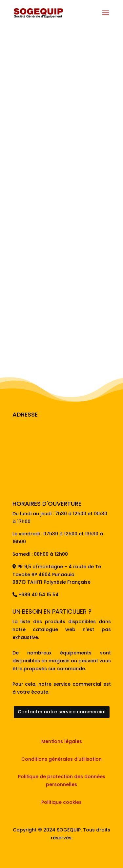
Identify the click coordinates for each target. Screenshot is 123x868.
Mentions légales (62, 741)
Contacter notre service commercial (62, 712)
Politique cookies (61, 802)
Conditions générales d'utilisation (61, 759)
